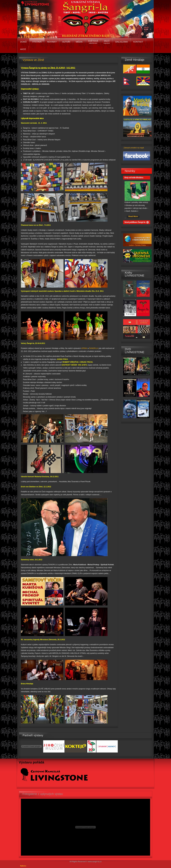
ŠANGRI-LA (94, 348)
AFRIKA (84, 348)
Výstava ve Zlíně (33, 60)
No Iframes (85, 827)
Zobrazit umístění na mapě (134, 148)
